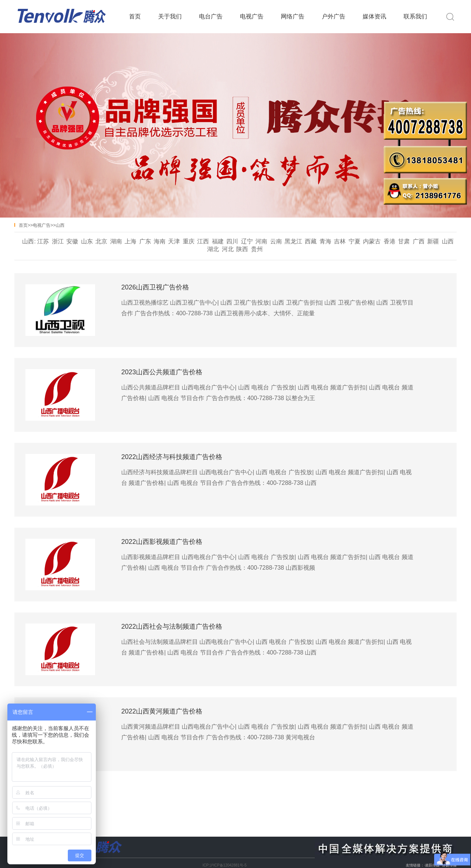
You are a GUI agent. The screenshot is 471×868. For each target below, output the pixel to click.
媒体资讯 (374, 16)
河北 (228, 249)
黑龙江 (293, 241)
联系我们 (415, 16)
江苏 (43, 241)
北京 (101, 241)
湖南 (116, 241)
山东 (87, 241)
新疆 (433, 241)
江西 (203, 241)
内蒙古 (372, 241)
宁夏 (355, 241)
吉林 (340, 241)
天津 (174, 241)
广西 (419, 241)
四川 (232, 241)
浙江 (58, 241)
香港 (390, 241)
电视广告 (252, 16)
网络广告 (293, 16)
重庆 (189, 241)
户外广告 (334, 16)
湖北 (213, 249)
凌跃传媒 (432, 865)
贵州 (257, 249)
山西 (60, 225)
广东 (145, 241)
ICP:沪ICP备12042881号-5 (224, 865)
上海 (130, 241)
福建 (218, 241)
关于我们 (170, 16)
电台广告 (211, 16)
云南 (276, 241)
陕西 (242, 249)
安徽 (72, 241)
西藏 (311, 241)
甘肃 (404, 241)
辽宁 (247, 241)
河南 (261, 241)
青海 (325, 241)
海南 (160, 241)
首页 (135, 16)
